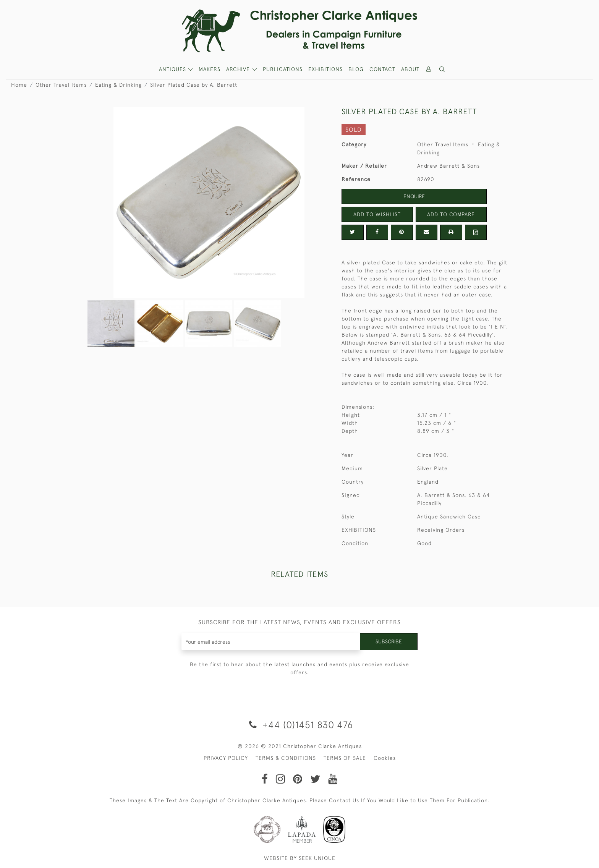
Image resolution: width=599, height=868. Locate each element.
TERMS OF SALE (345, 758)
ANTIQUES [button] (173, 69)
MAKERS (210, 69)
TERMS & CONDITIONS (286, 758)
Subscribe (389, 641)
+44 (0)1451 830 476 (300, 725)
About (410, 69)
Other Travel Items (61, 85)
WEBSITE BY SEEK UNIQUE (300, 858)
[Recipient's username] (271, 642)
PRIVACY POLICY (226, 758)
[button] (442, 69)
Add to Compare (451, 214)
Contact (382, 69)
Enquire (414, 196)
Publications (283, 69)
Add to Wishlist (377, 214)
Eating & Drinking (118, 85)
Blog (356, 69)
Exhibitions (325, 69)
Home (19, 85)
